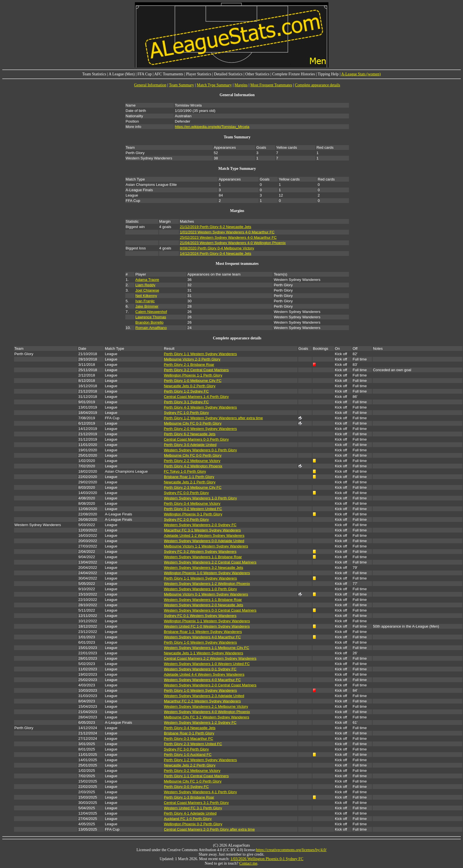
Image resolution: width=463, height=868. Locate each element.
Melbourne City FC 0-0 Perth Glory (193, 455)
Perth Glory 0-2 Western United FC (193, 509)
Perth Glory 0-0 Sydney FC (186, 787)
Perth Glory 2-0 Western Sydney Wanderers (200, 429)
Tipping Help (328, 74)
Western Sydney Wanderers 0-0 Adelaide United (204, 541)
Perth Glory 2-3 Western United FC (193, 744)
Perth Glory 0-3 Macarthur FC (189, 739)
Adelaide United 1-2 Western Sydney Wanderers (204, 536)
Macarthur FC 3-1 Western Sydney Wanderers (202, 530)
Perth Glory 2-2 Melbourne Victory (192, 461)
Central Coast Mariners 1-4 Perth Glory (196, 397)
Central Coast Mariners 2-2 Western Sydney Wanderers (210, 658)
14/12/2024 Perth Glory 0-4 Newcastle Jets (215, 253)
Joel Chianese (147, 290)
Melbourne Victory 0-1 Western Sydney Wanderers (206, 594)
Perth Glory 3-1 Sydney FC (186, 402)
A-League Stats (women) (361, 74)
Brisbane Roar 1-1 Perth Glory (189, 477)
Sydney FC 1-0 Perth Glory (186, 413)
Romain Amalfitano (151, 328)
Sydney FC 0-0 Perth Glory (186, 493)
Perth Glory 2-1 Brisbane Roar (189, 365)
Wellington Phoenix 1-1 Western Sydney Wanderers (207, 621)
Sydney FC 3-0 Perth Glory (186, 749)
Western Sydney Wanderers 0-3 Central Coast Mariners (210, 610)
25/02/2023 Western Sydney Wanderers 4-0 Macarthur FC (228, 237)
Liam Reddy (145, 285)
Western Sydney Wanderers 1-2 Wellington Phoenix (207, 584)
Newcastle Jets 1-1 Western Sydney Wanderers (203, 653)
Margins (241, 85)
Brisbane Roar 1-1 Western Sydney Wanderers (203, 632)
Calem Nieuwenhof (151, 312)
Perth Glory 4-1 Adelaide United (190, 813)
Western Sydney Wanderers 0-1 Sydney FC (200, 669)
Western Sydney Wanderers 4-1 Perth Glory (200, 792)
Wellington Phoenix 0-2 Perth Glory (193, 824)
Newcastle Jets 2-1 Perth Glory (190, 482)
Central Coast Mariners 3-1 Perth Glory (196, 803)
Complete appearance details (318, 85)
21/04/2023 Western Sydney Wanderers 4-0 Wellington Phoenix (233, 243)
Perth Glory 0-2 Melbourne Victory (192, 771)
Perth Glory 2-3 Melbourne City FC (193, 487)
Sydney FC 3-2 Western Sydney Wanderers (200, 552)
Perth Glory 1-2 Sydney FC (186, 391)
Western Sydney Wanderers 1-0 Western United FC (207, 664)
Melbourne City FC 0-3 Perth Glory (193, 423)
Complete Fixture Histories (294, 74)
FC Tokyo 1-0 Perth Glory (185, 471)
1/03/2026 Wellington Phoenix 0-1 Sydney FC (267, 859)
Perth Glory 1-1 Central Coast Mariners (196, 776)
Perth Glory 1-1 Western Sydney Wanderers (200, 354)
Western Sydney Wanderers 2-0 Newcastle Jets (203, 605)
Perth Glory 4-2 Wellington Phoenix (193, 466)
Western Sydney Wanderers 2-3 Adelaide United (204, 696)
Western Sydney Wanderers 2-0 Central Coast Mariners (210, 685)
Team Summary (182, 85)
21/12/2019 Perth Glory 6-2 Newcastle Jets (215, 227)
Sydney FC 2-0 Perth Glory (186, 519)
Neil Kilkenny (146, 296)
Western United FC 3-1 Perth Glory (193, 808)
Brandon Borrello (149, 322)
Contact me (248, 863)
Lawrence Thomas (151, 317)
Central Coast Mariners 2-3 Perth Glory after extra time (209, 829)
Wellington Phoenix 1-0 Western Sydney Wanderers (207, 573)
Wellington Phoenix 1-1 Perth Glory (193, 375)
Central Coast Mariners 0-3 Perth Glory (196, 439)
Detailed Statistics (228, 74)
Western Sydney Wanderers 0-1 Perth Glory (200, 450)
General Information (150, 85)
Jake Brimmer (147, 306)
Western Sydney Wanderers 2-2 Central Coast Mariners (210, 562)
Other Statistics (257, 74)
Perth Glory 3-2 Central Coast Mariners (196, 370)
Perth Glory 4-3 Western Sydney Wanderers (200, 407)
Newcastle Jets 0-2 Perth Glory (190, 386)
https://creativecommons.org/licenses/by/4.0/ (291, 850)
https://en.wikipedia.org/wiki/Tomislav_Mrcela (212, 127)
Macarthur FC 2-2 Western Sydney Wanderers (202, 701)
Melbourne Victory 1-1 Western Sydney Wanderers (206, 546)
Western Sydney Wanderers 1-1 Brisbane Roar (203, 557)
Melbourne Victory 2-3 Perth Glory (192, 359)
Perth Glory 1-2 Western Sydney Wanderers (200, 760)
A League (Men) (122, 74)
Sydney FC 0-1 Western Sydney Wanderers (200, 616)
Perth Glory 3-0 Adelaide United (190, 445)
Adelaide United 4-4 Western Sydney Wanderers (204, 674)
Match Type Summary (214, 85)
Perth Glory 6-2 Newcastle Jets (190, 434)
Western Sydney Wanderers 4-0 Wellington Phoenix (207, 712)
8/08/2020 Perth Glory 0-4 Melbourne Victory (217, 248)
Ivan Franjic (145, 301)
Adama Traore (147, 280)
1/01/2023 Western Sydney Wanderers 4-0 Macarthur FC (227, 232)
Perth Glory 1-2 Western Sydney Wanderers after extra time (213, 418)
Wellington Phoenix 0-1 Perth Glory (193, 514)
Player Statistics (199, 74)
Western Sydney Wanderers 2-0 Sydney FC (200, 525)
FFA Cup (145, 74)
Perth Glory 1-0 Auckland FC (188, 755)
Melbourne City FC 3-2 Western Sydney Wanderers (206, 717)
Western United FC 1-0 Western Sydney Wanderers (207, 626)
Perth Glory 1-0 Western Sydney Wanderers (200, 642)
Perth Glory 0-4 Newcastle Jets (190, 728)
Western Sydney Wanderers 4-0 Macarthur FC (202, 637)
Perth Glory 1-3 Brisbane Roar (189, 797)
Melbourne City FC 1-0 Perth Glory (193, 781)
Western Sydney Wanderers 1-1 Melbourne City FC (206, 648)
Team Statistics (94, 74)
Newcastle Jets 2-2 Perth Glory (190, 765)
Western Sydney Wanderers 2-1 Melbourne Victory (206, 706)
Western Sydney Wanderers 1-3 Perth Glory (200, 498)
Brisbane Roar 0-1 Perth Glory (189, 733)
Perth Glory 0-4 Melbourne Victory (192, 503)
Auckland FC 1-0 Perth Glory (188, 819)
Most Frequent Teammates (271, 85)
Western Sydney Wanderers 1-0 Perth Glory (200, 589)
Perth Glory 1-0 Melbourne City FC (193, 381)
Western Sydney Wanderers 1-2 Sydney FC (200, 722)
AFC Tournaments (169, 74)
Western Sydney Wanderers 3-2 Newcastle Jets (203, 568)
